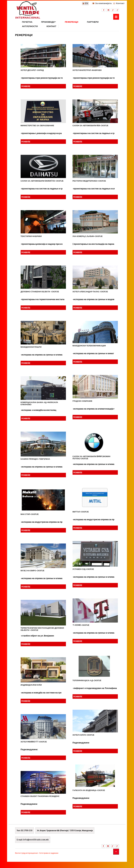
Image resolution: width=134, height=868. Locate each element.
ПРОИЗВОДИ (49, 22)
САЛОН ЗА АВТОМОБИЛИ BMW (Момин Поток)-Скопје (91, 457)
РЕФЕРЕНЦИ (71, 22)
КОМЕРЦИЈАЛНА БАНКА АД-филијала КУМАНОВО (39, 403)
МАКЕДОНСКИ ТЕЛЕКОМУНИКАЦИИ (89, 346)
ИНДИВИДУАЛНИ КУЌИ (31, 685)
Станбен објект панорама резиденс (40, 796)
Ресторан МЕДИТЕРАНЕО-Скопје (89, 181)
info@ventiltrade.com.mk (36, 840)
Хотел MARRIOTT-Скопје (34, 742)
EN (87, 3)
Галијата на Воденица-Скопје (89, 790)
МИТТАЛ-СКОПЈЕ (81, 512)
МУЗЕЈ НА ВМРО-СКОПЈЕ (33, 571)
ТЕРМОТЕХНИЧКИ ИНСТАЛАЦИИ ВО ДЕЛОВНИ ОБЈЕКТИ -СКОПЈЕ (42, 629)
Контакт (120, 3)
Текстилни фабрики (31, 236)
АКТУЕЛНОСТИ (30, 26)
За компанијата (103, 3)
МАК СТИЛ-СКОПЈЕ (30, 514)
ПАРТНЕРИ (93, 22)
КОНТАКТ (51, 26)
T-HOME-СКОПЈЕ (81, 625)
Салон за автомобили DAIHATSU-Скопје (42, 181)
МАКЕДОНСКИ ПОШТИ (31, 347)
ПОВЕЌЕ (26, 86)
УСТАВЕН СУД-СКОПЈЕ (83, 569)
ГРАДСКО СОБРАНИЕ (82, 401)
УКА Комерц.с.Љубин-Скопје (88, 236)
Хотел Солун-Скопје (83, 735)
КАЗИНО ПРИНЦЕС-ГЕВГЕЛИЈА (35, 459)
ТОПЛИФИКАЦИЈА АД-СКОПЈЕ (87, 680)
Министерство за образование (37, 125)
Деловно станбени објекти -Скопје (40, 292)
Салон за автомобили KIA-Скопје (91, 125)
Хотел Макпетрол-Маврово (87, 70)
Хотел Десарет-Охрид (32, 70)
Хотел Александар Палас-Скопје (90, 292)
